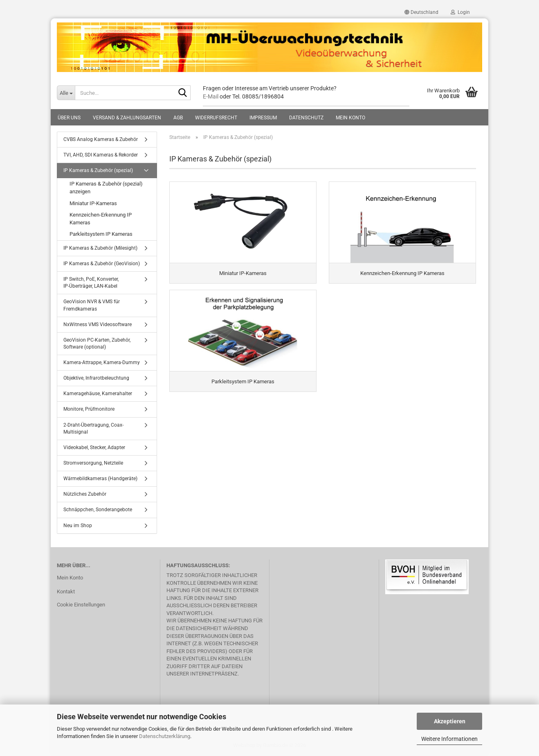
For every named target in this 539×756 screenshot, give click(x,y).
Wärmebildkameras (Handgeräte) (100, 479)
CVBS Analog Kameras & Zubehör (101, 139)
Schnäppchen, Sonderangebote (98, 510)
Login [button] (460, 12)
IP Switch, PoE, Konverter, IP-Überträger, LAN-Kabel (91, 283)
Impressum (263, 118)
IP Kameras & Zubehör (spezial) (98, 170)
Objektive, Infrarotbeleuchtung (96, 378)
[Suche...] (66, 93)
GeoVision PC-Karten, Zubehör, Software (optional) (97, 343)
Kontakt (66, 592)
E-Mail (211, 96)
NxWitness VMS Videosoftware (98, 324)
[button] (421, 12)
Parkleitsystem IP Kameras (101, 234)
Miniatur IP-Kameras (93, 203)
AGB (178, 118)
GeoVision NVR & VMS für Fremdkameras (92, 305)
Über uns (69, 118)
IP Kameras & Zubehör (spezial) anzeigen (106, 188)
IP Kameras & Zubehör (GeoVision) (102, 264)
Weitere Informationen (449, 739)
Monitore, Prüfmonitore (89, 409)
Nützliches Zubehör (85, 494)
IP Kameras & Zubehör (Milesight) (100, 248)
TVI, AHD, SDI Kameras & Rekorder (101, 155)
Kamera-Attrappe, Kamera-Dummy (102, 362)
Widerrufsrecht (216, 118)
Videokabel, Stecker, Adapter (94, 447)
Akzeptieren (450, 721)
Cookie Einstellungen (81, 605)
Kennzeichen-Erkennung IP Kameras (101, 219)
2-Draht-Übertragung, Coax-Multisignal (93, 428)
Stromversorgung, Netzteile (93, 463)
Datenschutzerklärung (165, 736)
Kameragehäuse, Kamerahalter (98, 394)
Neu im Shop (78, 526)
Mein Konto (350, 118)
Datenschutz (306, 118)
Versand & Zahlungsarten (127, 118)
